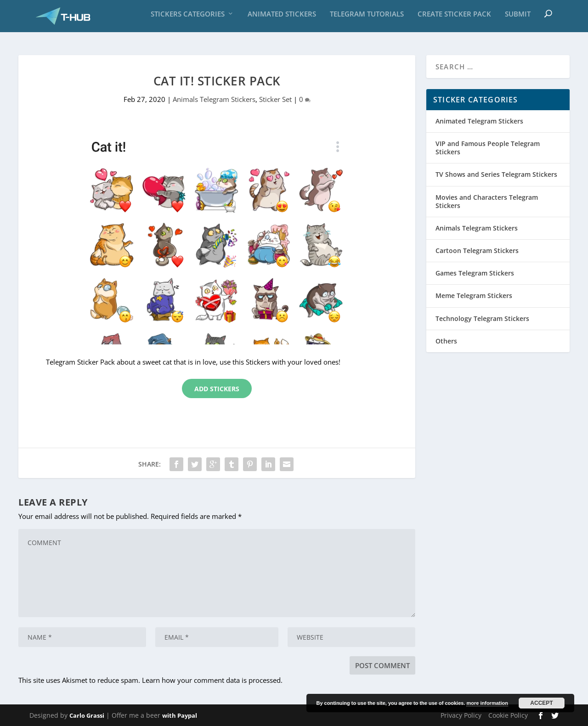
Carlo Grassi (87, 715)
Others (446, 341)
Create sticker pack (454, 18)
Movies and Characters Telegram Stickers (487, 201)
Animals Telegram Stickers (214, 99)
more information (487, 703)
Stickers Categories (188, 18)
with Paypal (180, 715)
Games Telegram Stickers (475, 273)
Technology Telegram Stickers (482, 318)
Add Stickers (217, 389)
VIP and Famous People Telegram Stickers (488, 148)
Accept (541, 703)
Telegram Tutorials (367, 18)
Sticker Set (275, 99)
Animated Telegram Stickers (479, 121)
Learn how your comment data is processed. (212, 680)
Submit (518, 18)
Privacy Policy (461, 715)
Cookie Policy (508, 715)
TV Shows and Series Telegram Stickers (496, 175)
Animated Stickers (282, 18)
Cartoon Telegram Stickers (477, 250)
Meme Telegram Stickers (474, 296)
